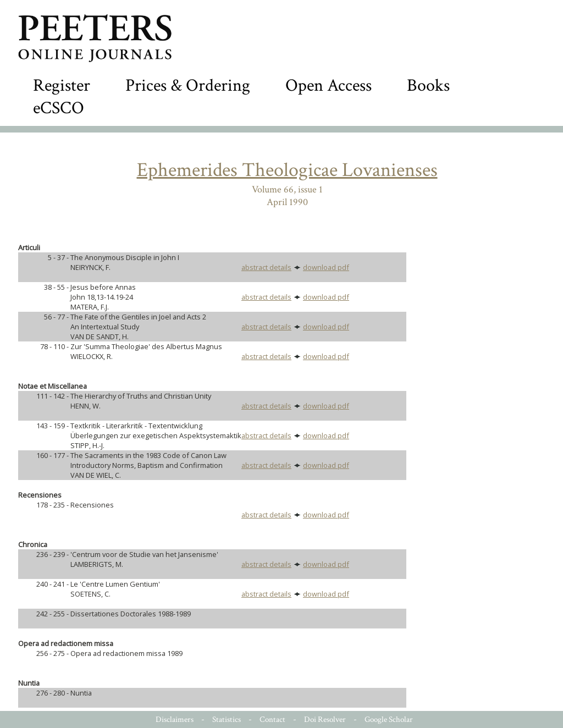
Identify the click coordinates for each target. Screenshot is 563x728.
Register (62, 86)
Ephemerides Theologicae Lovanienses (287, 170)
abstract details (266, 267)
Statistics (227, 719)
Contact (272, 719)
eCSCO (59, 108)
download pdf (326, 267)
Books (428, 86)
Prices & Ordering (188, 86)
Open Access (329, 86)
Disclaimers (175, 719)
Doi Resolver (325, 719)
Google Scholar (389, 719)
